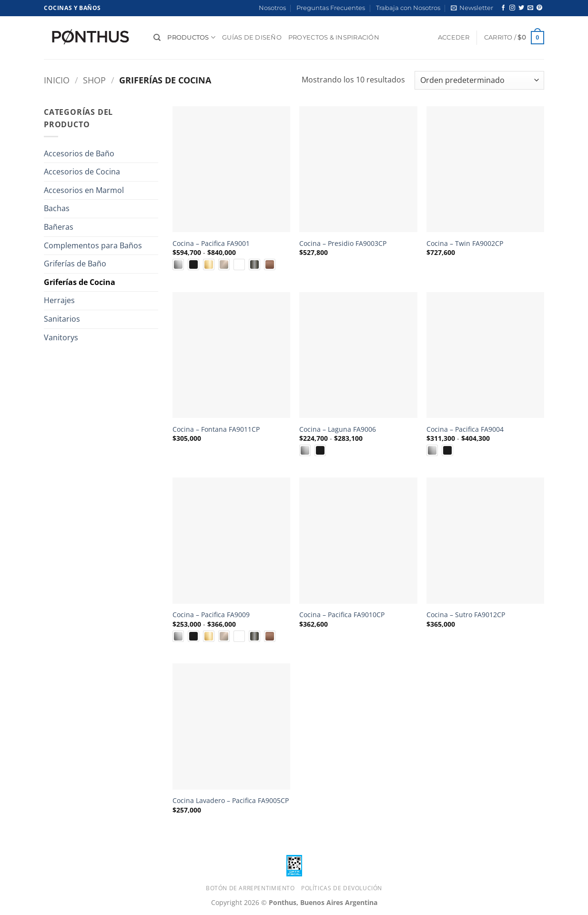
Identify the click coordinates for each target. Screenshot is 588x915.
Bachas (57, 208)
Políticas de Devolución (342, 888)
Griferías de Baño (75, 264)
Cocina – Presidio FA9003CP (343, 244)
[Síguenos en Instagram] (512, 8)
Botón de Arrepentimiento (250, 888)
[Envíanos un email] (530, 8)
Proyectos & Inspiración (334, 37)
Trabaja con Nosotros (408, 8)
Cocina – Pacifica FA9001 (211, 244)
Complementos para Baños (93, 245)
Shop (94, 80)
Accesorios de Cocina (82, 172)
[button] (472, 8)
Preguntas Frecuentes (331, 8)
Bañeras (59, 227)
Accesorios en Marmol (84, 190)
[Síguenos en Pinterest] (539, 8)
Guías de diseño (252, 37)
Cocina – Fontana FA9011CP (216, 429)
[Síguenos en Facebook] (503, 8)
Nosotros (272, 8)
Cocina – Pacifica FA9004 (465, 429)
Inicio (57, 80)
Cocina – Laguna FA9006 (338, 429)
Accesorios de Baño (79, 153)
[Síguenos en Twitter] (521, 8)
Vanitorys (61, 337)
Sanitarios (62, 319)
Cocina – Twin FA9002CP (465, 244)
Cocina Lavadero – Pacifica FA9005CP (231, 801)
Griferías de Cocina (80, 282)
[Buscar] (157, 38)
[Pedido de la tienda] (479, 80)
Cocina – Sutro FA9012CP (466, 615)
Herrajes (59, 300)
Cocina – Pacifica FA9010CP (342, 615)
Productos (191, 37)
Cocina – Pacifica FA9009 (211, 615)
